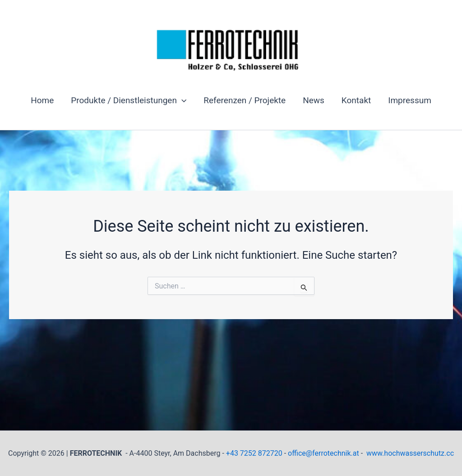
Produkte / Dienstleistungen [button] (129, 101)
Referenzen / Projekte (245, 100)
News (314, 100)
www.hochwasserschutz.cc (410, 453)
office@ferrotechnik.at (323, 453)
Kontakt (356, 100)
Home (42, 100)
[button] (182, 101)
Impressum (410, 100)
